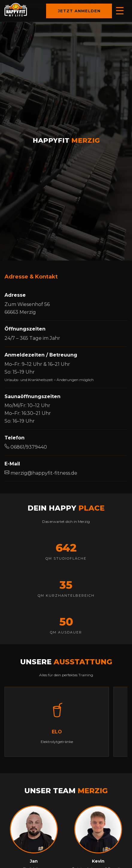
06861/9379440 (26, 447)
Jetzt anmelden (85, 11)
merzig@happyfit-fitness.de (41, 473)
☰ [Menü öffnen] (120, 11)
